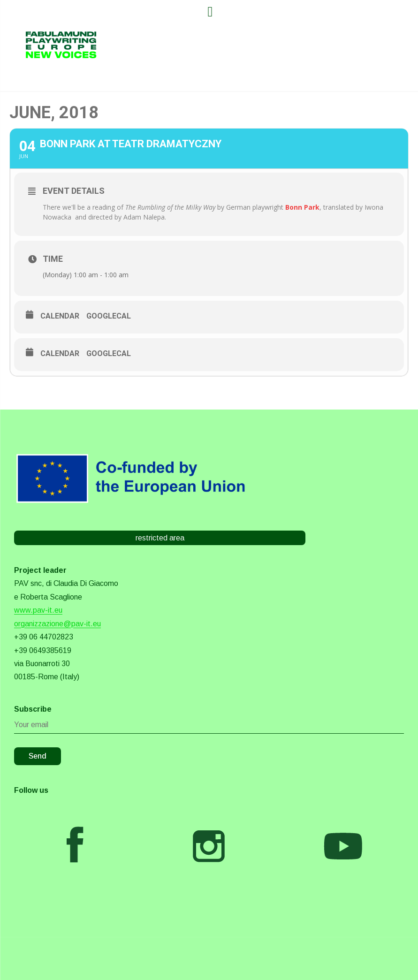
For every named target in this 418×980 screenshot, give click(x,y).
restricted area (160, 538)
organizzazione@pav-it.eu (57, 624)
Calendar (60, 316)
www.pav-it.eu (38, 610)
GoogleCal (109, 316)
